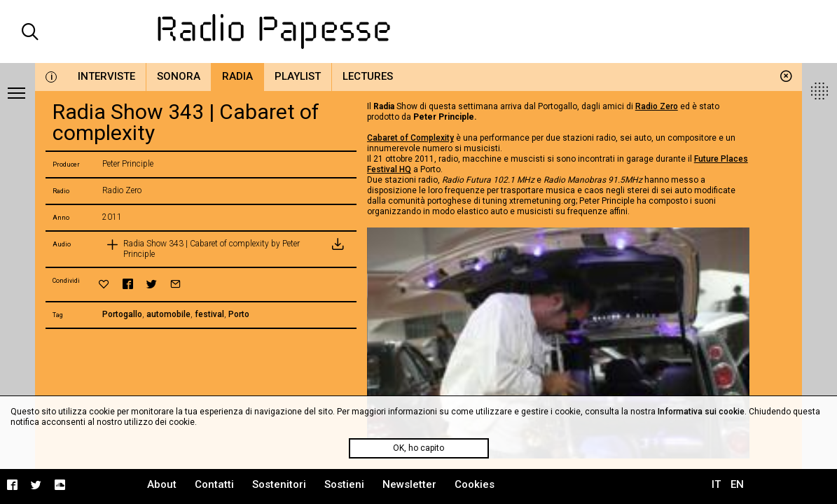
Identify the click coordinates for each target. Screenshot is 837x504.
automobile (168, 314)
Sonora (179, 76)
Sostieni (344, 484)
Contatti (214, 484)
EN (737, 484)
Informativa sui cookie (701, 412)
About (162, 484)
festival (209, 314)
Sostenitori (279, 484)
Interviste (106, 76)
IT (716, 484)
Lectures (368, 76)
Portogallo (122, 314)
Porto (239, 314)
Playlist (298, 76)
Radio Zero (657, 106)
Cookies (475, 484)
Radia (237, 76)
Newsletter (409, 484)
